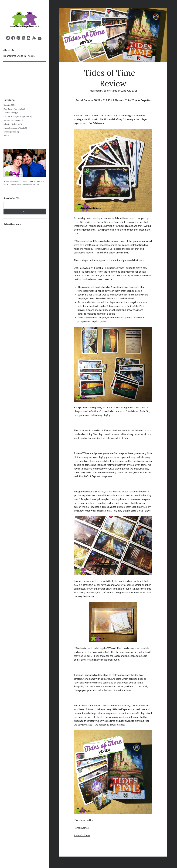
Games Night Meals (12, 120)
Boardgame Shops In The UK (19, 56)
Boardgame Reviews (12, 109)
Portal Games (81, 828)
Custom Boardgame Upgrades (16, 116)
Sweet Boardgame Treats (14, 128)
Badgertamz (110, 91)
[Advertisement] (25, 276)
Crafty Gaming (10, 113)
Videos (7, 136)
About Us (9, 50)
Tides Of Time (82, 835)
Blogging (7, 105)
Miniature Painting (11, 124)
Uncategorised (10, 132)
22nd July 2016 (129, 91)
